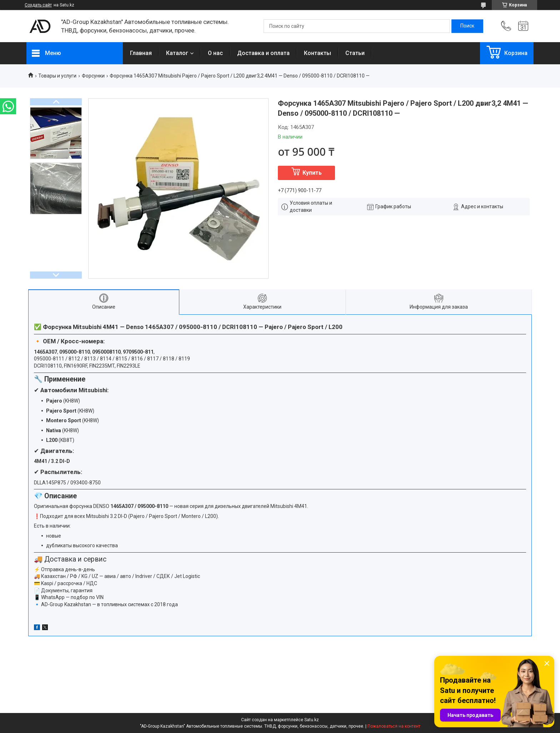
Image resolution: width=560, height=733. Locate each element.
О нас (215, 53)
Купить (312, 173)
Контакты (317, 53)
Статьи (355, 53)
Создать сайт (38, 5)
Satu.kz (312, 720)
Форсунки (93, 76)
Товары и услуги (57, 76)
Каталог (177, 53)
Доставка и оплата (263, 53)
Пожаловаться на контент (394, 726)
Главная (141, 53)
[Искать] (467, 26)
